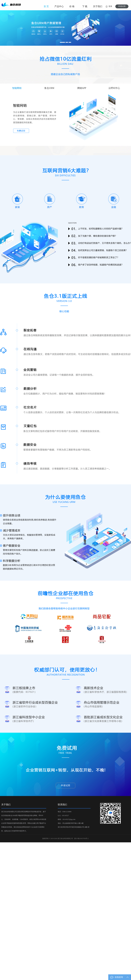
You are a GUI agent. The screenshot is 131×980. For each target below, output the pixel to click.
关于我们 (98, 6)
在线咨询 (122, 977)
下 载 (85, 6)
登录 (110, 6)
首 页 (46, 6)
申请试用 (122, 6)
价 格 (72, 6)
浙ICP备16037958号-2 (81, 838)
